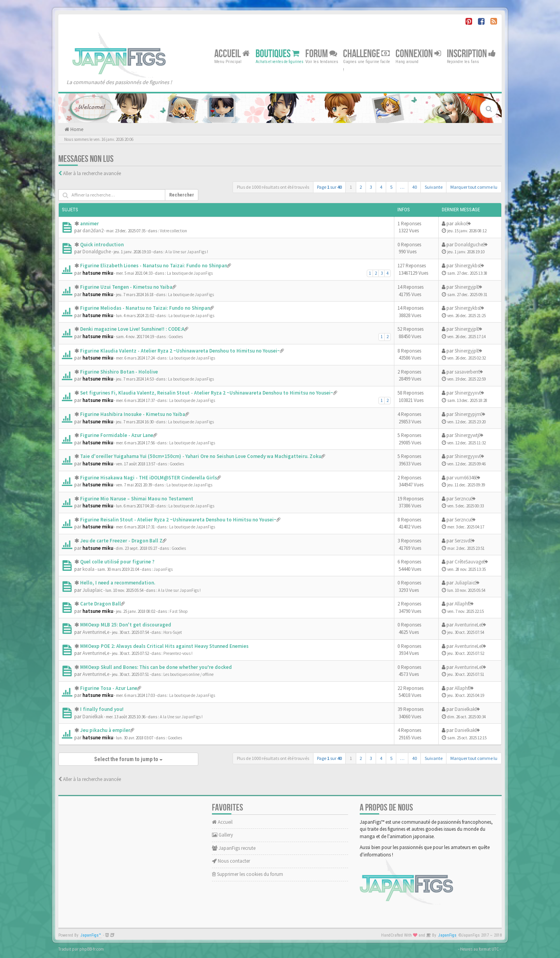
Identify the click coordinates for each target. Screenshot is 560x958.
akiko (460, 224)
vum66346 (465, 478)
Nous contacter (231, 861)
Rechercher (182, 195)
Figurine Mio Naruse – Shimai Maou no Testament (137, 499)
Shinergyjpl (466, 287)
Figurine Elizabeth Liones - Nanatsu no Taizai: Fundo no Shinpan (154, 266)
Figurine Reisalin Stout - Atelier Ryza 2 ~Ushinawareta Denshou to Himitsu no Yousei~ (178, 520)
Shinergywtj (467, 435)
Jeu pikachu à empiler (105, 730)
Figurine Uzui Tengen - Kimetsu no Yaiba (126, 287)
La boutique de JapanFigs (190, 273)
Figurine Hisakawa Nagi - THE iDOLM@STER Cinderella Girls (149, 478)
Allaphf (462, 604)
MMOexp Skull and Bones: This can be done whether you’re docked (156, 667)
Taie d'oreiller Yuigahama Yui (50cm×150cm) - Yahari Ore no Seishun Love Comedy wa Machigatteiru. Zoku (201, 456)
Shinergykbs (467, 266)
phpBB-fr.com (92, 949)
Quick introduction (102, 245)
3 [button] (371, 187)
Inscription (471, 54)
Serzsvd (462, 541)
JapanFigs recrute (234, 848)
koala (88, 569)
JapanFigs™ (91, 935)
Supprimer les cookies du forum (248, 874)
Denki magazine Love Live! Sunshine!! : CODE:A (132, 329)
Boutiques (277, 54)
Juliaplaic (93, 590)
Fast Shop (179, 611)
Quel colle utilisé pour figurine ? (117, 562)
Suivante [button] (434, 187)
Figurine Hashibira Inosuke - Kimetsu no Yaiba (133, 414)
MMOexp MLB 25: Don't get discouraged (126, 625)
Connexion (418, 54)
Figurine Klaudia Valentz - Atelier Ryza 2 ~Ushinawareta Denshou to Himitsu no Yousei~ (180, 351)
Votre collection (173, 231)
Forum (321, 54)
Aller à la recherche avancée (92, 173)
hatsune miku (98, 273)
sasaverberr (466, 372)
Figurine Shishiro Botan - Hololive (119, 372)
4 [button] (381, 187)
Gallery (222, 835)
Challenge (366, 54)
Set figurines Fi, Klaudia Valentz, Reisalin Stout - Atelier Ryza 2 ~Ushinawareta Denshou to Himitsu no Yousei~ (207, 393)
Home (76, 129)
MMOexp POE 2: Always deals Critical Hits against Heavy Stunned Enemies (164, 646)
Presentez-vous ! (178, 653)
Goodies (176, 337)
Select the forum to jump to (128, 759)
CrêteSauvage (469, 562)
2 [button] (361, 187)
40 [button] (415, 187)
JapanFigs (163, 569)
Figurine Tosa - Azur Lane (109, 688)
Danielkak (93, 717)
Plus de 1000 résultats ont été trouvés (273, 187)
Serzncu (463, 499)
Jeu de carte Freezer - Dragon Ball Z (121, 541)
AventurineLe (96, 632)
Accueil (232, 54)
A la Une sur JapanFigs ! (187, 252)
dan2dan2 (93, 231)
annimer (89, 224)
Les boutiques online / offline (188, 674)
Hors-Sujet (173, 632)
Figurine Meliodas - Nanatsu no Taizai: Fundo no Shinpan (145, 308)
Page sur (329, 187)
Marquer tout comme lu (474, 187)
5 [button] (391, 187)
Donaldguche (97, 252)
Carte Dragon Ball (101, 604)
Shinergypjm (468, 414)
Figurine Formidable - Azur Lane (117, 435)
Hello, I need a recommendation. (118, 583)
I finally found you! (102, 709)
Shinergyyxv (467, 393)
